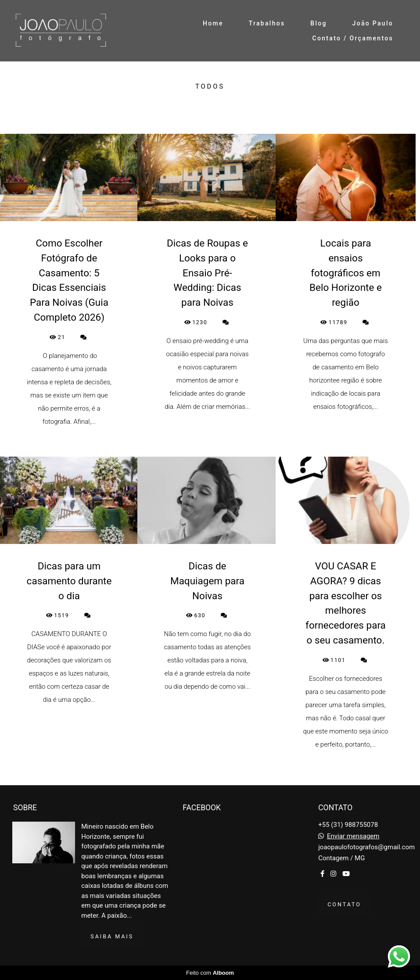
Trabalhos (267, 23)
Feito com (210, 973)
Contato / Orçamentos (353, 38)
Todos (210, 87)
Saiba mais (112, 936)
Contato (344, 904)
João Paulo (373, 23)
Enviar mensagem (353, 836)
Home (213, 23)
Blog (319, 23)
